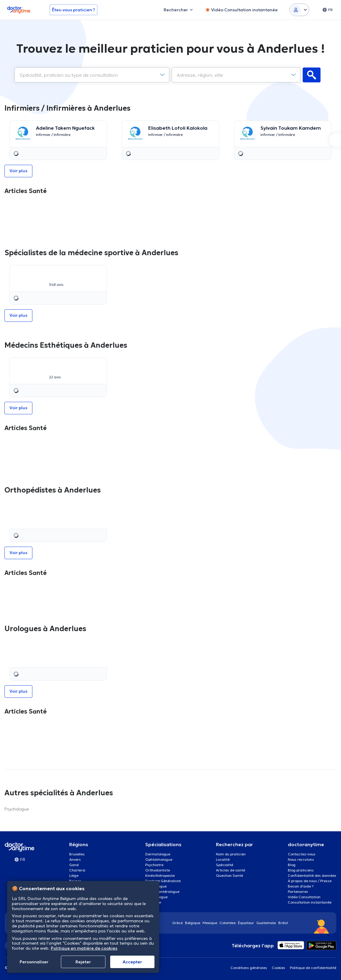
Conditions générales (249, 968)
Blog (292, 865)
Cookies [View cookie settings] (278, 968)
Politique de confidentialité (313, 968)
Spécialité (225, 865)
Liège (74, 875)
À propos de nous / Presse (310, 881)
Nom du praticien (231, 854)
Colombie (228, 923)
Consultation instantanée (310, 902)
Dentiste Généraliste (163, 881)
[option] (58, 140)
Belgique (193, 923)
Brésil (283, 923)
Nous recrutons (301, 859)
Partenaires (298, 892)
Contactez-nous (302, 854)
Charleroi (77, 870)
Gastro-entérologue (162, 892)
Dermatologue (158, 854)
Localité (223, 859)
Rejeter (83, 962)
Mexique (210, 923)
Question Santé (229, 875)
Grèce (177, 923)
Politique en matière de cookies (84, 948)
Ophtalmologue (159, 859)
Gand (74, 865)
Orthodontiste (158, 870)
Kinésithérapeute (160, 875)
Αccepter (132, 962)
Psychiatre (154, 865)
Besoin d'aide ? (301, 886)
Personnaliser (34, 962)
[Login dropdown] (299, 10)
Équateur (246, 923)
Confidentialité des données (312, 875)
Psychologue (17, 809)
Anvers (75, 859)
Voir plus (18, 171)
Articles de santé (231, 870)
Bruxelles (77, 854)
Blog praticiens (301, 870)
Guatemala (266, 923)
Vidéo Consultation (304, 897)
